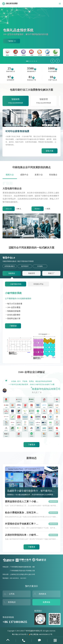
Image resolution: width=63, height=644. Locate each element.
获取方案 (50, 151)
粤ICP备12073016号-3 (20, 634)
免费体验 (46, 602)
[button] (58, 61)
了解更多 (13, 326)
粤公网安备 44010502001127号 (41, 634)
